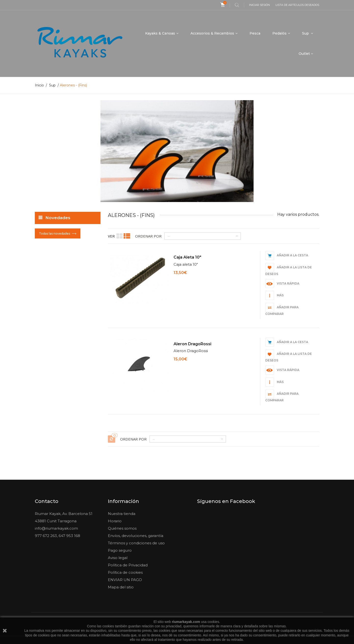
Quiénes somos (122, 528)
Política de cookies (125, 572)
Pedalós (279, 33)
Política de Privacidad (128, 565)
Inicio (39, 85)
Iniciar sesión (259, 5)
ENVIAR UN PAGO (125, 580)
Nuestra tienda (122, 514)
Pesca (255, 33)
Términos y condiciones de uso (136, 543)
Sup (306, 33)
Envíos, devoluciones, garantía (136, 536)
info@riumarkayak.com (56, 528)
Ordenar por (148, 236)
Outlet (304, 54)
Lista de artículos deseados (297, 5)
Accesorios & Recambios (212, 33)
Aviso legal (118, 558)
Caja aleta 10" (187, 257)
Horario (115, 521)
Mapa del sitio (121, 587)
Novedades (58, 218)
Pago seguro (120, 550)
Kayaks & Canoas (160, 33)
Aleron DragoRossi (192, 344)
